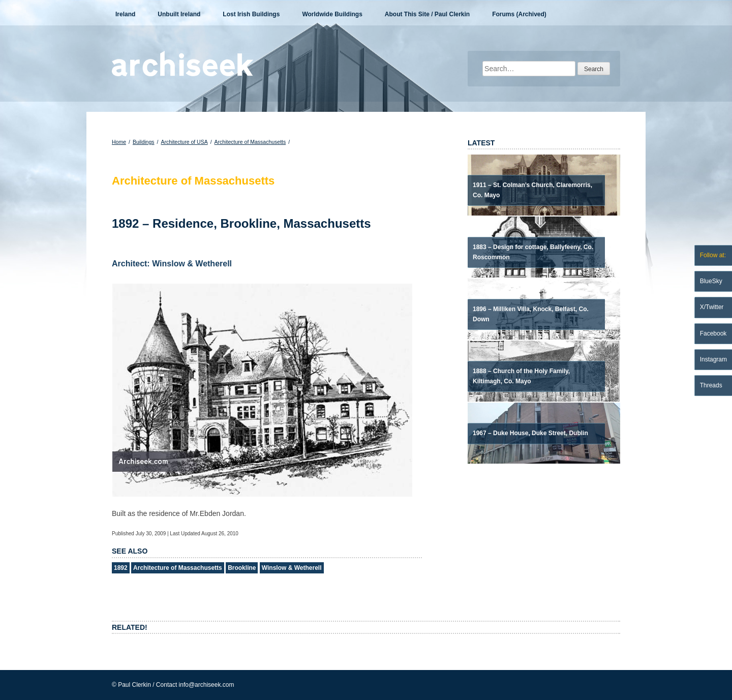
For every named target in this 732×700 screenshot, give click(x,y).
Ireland (125, 14)
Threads (711, 385)
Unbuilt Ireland (179, 14)
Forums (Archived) (519, 14)
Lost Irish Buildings (251, 14)
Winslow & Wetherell (292, 568)
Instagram (713, 359)
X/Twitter (712, 307)
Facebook (713, 333)
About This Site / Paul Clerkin (427, 14)
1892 (121, 568)
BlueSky (711, 281)
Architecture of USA (184, 142)
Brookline (242, 568)
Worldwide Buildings (332, 14)
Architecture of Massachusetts (250, 142)
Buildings (144, 142)
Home (119, 142)
